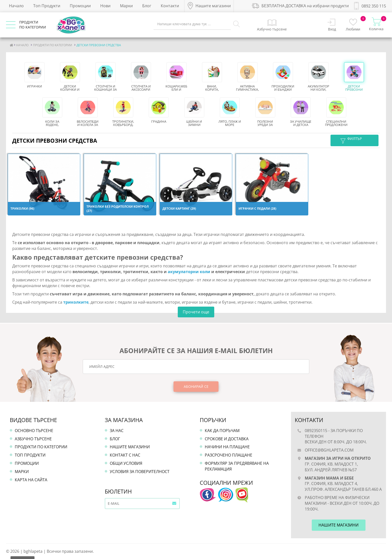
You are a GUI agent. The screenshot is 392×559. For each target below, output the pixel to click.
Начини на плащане (227, 447)
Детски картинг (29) (179, 209)
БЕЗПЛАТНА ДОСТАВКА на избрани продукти (300, 6)
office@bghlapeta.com (329, 450)
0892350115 (316, 431)
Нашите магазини (130, 447)
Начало (16, 6)
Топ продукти (30, 455)
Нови (105, 6)
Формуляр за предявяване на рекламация (237, 466)
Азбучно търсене (33, 439)
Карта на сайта (31, 480)
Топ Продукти (47, 6)
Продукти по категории (41, 447)
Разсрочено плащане (228, 455)
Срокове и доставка (227, 439)
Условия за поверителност (140, 472)
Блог (147, 6)
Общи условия (126, 463)
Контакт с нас (125, 455)
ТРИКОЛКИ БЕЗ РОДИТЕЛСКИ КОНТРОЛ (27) (118, 209)
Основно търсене (34, 431)
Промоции (80, 6)
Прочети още (196, 312)
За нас (117, 431)
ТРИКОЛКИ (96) (22, 209)
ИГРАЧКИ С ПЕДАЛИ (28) (257, 209)
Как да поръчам (222, 431)
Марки (126, 6)
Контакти (170, 6)
